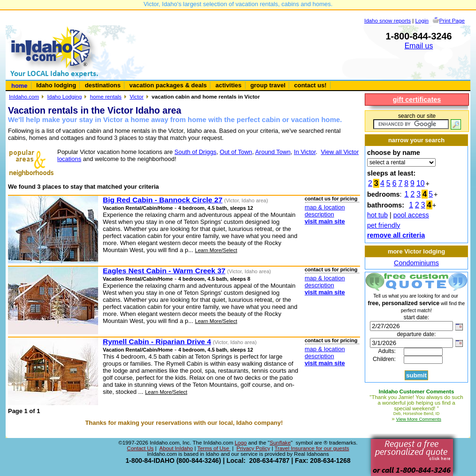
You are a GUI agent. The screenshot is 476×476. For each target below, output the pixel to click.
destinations (103, 85)
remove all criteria (396, 235)
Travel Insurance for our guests (312, 448)
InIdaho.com (24, 96)
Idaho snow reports (388, 20)
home (19, 86)
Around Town (273, 152)
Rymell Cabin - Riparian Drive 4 (157, 342)
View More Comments (419, 419)
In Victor (305, 152)
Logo (241, 443)
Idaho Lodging (64, 96)
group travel (268, 85)
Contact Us (140, 448)
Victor (137, 96)
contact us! (311, 85)
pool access (411, 215)
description (319, 214)
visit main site (325, 221)
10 (421, 183)
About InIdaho (176, 448)
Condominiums (416, 263)
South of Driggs (196, 152)
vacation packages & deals (168, 85)
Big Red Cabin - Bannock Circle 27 (163, 200)
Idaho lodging (56, 85)
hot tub (377, 215)
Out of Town (236, 152)
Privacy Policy (253, 448)
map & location (325, 207)
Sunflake (280, 443)
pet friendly (384, 225)
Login (422, 20)
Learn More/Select (216, 250)
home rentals (106, 96)
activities (228, 85)
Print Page (452, 20)
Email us (419, 46)
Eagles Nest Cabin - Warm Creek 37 (164, 271)
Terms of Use (214, 448)
